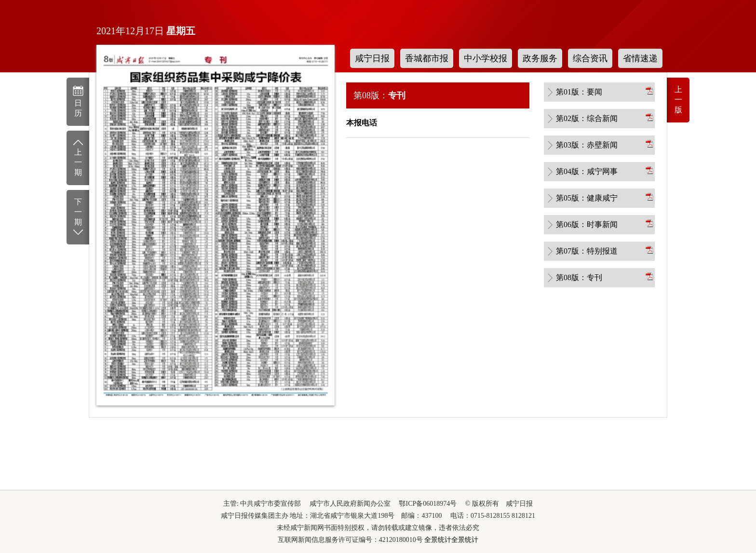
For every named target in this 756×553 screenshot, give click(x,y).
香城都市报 (427, 58)
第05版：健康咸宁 (587, 198)
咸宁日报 (372, 58)
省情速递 (640, 58)
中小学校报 (486, 58)
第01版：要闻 (579, 92)
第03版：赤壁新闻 (587, 145)
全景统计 (438, 540)
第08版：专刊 (579, 277)
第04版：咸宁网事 (587, 171)
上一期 (78, 157)
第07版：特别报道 (587, 251)
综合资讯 (590, 58)
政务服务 (540, 58)
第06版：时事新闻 (587, 224)
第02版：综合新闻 (587, 118)
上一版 (678, 100)
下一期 (78, 217)
